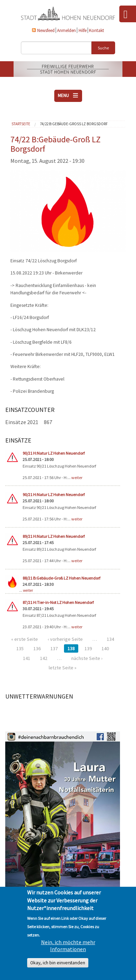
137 (54, 648)
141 (27, 658)
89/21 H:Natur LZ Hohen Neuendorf (54, 536)
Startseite (21, 124)
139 (88, 648)
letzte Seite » (63, 668)
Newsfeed (46, 30)
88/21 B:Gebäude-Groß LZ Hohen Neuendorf (61, 578)
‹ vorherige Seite (65, 639)
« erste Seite (25, 639)
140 (105, 648)
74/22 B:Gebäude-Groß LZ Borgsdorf (74, 124)
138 (71, 648)
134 (110, 639)
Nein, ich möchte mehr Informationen (68, 946)
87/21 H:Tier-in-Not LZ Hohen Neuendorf (58, 602)
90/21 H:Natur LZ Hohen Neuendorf (54, 453)
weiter (77, 477)
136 (37, 648)
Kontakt (97, 30)
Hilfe (83, 30)
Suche (103, 48)
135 (20, 648)
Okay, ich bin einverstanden (58, 963)
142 (44, 658)
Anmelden (66, 30)
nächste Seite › (87, 658)
